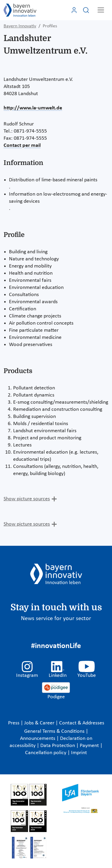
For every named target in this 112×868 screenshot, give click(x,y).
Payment (90, 746)
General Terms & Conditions (55, 731)
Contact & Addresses (82, 723)
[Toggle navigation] (101, 10)
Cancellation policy (46, 753)
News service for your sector (56, 619)
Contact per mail (22, 146)
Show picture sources (27, 499)
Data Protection (58, 746)
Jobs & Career (40, 723)
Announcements (38, 739)
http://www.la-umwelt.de (33, 108)
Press (14, 723)
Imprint (79, 753)
